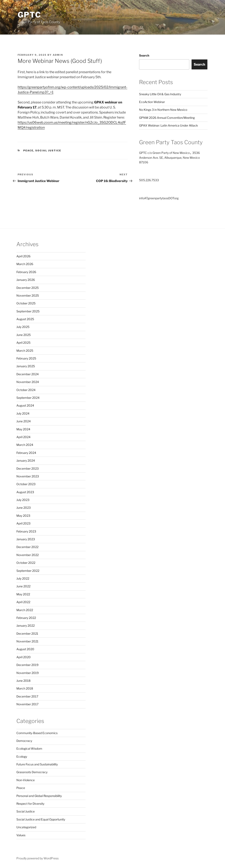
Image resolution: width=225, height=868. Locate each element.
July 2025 (23, 327)
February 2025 (26, 358)
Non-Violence (26, 780)
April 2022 (23, 602)
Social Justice (48, 151)
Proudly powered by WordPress (37, 858)
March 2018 (25, 688)
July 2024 (23, 413)
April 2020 (24, 657)
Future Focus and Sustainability (37, 764)
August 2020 (25, 649)
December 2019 (27, 665)
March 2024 (25, 445)
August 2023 (25, 492)
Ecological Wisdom (29, 748)
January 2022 (26, 626)
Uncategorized (26, 827)
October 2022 (26, 563)
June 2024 (24, 421)
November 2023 (28, 476)
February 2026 (26, 272)
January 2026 (26, 280)
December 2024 (28, 374)
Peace (28, 151)
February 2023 (26, 531)
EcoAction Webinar (152, 102)
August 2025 (25, 319)
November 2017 (27, 704)
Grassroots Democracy (32, 772)
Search (144, 55)
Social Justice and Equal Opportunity (41, 819)
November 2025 (28, 295)
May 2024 (23, 429)
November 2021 (27, 641)
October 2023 (26, 484)
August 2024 (25, 405)
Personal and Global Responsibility (39, 796)
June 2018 (23, 681)
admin (58, 55)
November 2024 (28, 382)
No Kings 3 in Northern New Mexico (163, 110)
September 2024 (28, 398)
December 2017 (27, 696)
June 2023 (24, 508)
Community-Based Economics (37, 733)
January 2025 (26, 366)
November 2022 (28, 555)
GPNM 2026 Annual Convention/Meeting (167, 118)
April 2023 (23, 523)
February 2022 (26, 618)
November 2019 (28, 673)
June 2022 (23, 586)
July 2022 (23, 578)
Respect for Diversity (30, 804)
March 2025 (25, 351)
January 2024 (26, 460)
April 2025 (23, 343)
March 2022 (25, 610)
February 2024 (26, 453)
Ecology (22, 756)
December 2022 (27, 547)
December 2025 (28, 288)
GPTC (30, 15)
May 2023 (23, 516)
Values (21, 835)
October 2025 (26, 303)
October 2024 (26, 390)
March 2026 (25, 264)
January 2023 (26, 539)
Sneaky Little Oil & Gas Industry (160, 94)
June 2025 (24, 335)
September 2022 (28, 571)
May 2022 (23, 594)
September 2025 (28, 311)
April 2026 (23, 256)
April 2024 (23, 437)
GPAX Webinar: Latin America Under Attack (168, 125)
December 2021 (27, 633)
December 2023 (28, 468)
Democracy (24, 741)
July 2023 (23, 500)
